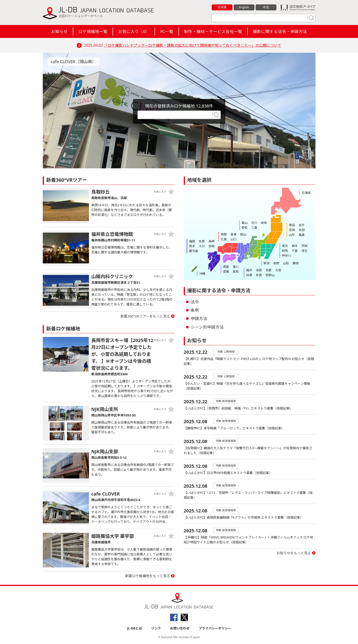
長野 (276, 263)
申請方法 (199, 318)
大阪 (278, 270)
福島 (302, 235)
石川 (254, 223)
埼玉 (304, 251)
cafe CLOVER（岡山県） (73, 62)
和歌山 (270, 275)
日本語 (222, 7)
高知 (236, 271)
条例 (195, 310)
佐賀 (202, 241)
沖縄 (202, 274)
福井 (249, 270)
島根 (233, 234)
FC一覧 (167, 31)
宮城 (292, 230)
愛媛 (226, 271)
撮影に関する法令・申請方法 (280, 31)
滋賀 (259, 270)
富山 (245, 223)
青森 (292, 225)
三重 (254, 228)
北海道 (306, 193)
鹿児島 (194, 251)
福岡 (192, 241)
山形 (292, 235)
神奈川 (286, 256)
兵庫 (249, 275)
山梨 (286, 263)
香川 (236, 267)
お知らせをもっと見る (294, 553)
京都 (269, 270)
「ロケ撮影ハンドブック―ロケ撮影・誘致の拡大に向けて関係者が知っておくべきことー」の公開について (193, 45)
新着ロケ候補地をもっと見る (148, 576)
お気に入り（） (134, 31)
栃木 (295, 246)
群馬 (285, 251)
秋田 (302, 230)
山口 (233, 239)
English (244, 7)
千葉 (295, 251)
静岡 (296, 263)
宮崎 (211, 246)
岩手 (302, 225)
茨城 (304, 246)
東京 (285, 246)
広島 (224, 239)
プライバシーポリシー (215, 628)
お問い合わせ (180, 628)
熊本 (192, 246)
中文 (266, 7)
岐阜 (264, 223)
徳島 (226, 267)
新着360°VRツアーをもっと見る (145, 316)
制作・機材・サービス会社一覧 (213, 31)
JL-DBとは (134, 628)
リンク (156, 628)
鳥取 (224, 234)
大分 (202, 246)
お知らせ (59, 31)
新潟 (266, 263)
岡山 (243, 234)
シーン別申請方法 (207, 327)
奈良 (259, 275)
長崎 (211, 241)
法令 (195, 302)
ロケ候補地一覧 (93, 31)
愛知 (245, 228)
